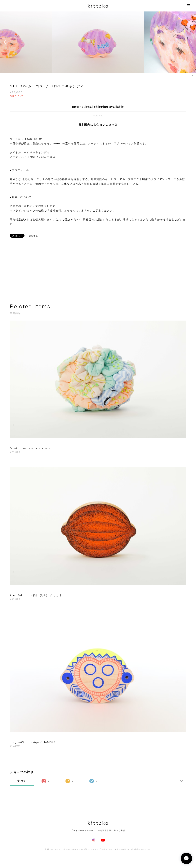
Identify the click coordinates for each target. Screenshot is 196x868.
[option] (98, 42)
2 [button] (193, 76)
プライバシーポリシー (82, 830)
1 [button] (190, 76)
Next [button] (190, 42)
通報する (33, 236)
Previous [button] (6, 42)
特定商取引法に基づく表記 (111, 830)
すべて (22, 781)
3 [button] (195, 76)
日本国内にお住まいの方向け (98, 125)
